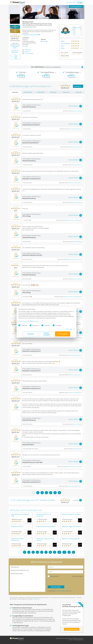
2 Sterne (74, 33)
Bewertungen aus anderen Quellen (15, 46)
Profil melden (37, 599)
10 (59, 552)
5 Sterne (74, 27)
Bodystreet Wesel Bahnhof (76, 147)
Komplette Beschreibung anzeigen (31, 35)
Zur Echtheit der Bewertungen (15, 51)
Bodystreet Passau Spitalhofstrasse (74, 220)
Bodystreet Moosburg (77, 111)
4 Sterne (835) (41, 92)
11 (64, 552)
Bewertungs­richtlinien (60, 638)
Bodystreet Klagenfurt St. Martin (71, 514)
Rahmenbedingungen (66, 43)
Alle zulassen (63, 335)
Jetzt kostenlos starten (72, 629)
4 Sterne (74, 29)
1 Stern (74, 35)
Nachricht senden (56, 587)
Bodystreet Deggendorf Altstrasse (72, 526)
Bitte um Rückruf (54, 576)
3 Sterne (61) (53, 92)
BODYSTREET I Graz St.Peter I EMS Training (72, 337)
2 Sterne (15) (66, 92)
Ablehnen (30, 335)
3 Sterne (74, 31)
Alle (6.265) (15, 92)
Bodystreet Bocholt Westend (75, 129)
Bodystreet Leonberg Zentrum (75, 183)
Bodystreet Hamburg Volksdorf (71, 539)
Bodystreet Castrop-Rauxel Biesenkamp (73, 297)
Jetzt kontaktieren (76, 6)
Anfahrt (26, 46)
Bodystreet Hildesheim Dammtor (74, 259)
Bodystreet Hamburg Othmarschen (74, 316)
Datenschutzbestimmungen (36, 322)
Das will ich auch (71, 2)
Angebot (63, 48)
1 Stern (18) (78, 92)
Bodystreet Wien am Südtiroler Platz (20, 515)
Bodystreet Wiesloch (17, 526)
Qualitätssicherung (69, 638)
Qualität (62, 41)
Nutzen (62, 46)
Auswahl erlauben (47, 335)
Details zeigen (65, 330)
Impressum (26, 322)
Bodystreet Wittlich (78, 449)
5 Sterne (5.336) (28, 92)
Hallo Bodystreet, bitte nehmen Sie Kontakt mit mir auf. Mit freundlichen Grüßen (28, 579)
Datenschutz (76, 638)
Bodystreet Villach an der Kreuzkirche (44, 515)
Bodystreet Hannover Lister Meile (74, 466)
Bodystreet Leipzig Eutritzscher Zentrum (46, 539)
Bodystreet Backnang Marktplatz (46, 526)
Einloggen (80, 3)
